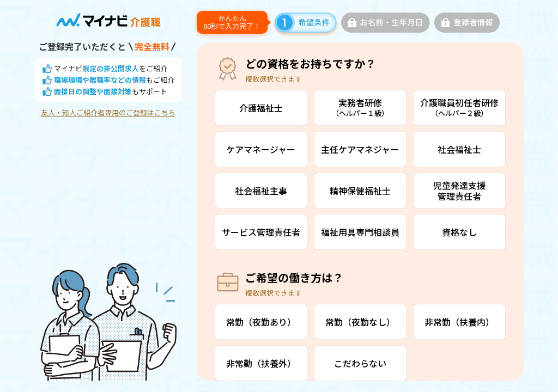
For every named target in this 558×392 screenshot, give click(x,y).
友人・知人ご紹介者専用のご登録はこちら (108, 113)
